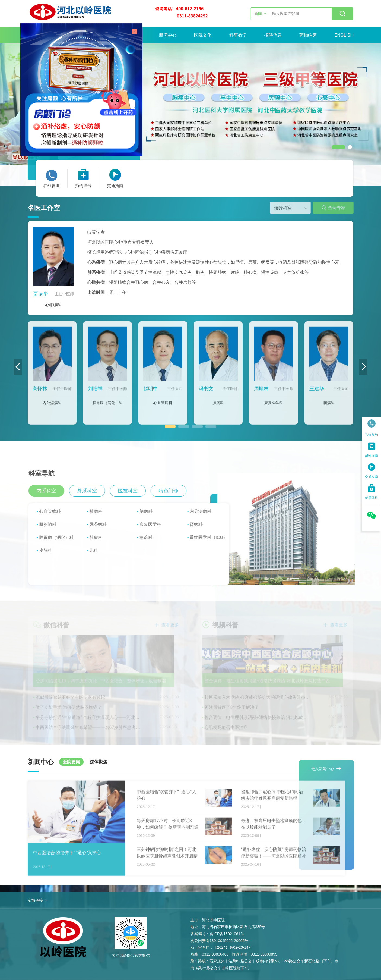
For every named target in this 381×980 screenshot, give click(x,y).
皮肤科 (49, 550)
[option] (190, 104)
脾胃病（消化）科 (107, 407)
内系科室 (50, 491)
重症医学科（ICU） (212, 537)
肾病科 (200, 524)
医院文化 (203, 35)
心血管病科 (163, 407)
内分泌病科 (52, 407)
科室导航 (46, 473)
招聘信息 (273, 35)
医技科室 (132, 491)
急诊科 (150, 537)
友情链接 (35, 900)
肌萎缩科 (52, 524)
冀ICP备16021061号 (227, 934)
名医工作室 (44, 208)
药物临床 (308, 35)
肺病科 (218, 407)
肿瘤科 (100, 537)
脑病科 (329, 407)
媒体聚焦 (99, 762)
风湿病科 (102, 524)
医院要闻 (71, 762)
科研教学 (238, 35)
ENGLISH (344, 35)
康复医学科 (274, 407)
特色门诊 (173, 491)
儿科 (97, 550)
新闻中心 (168, 35)
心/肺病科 (53, 305)
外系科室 (91, 491)
